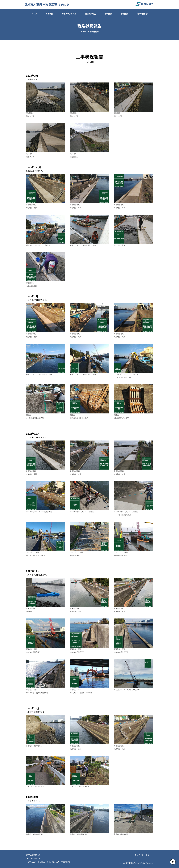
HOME (83, 32)
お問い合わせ (142, 14)
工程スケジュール (69, 14)
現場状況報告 (90, 14)
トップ (34, 14)
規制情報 (108, 14)
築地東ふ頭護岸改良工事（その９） (48, 5)
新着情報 (124, 14)
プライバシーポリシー (144, 855)
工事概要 (49, 14)
